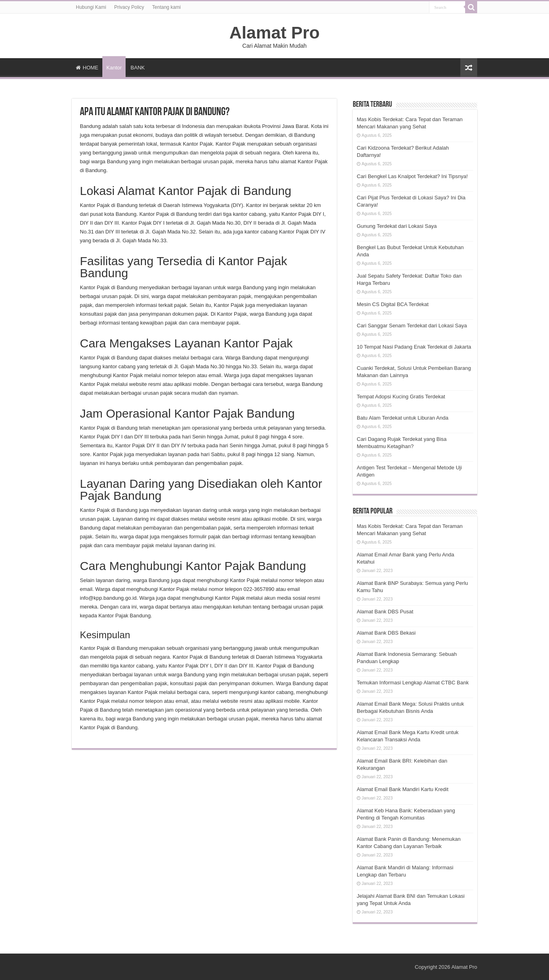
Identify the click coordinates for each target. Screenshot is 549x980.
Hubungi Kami (91, 7)
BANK (137, 68)
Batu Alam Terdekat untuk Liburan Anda (403, 418)
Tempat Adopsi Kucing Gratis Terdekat (401, 397)
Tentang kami (166, 7)
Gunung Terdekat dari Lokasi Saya (397, 226)
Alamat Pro (274, 32)
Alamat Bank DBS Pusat (385, 612)
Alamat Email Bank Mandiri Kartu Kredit (403, 789)
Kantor (114, 68)
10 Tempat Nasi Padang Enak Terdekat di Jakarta (414, 347)
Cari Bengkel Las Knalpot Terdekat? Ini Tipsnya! (412, 176)
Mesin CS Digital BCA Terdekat (393, 304)
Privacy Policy (129, 7)
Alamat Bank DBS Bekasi (386, 633)
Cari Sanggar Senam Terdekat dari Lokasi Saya (412, 326)
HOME (87, 68)
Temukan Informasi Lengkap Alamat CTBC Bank (413, 683)
